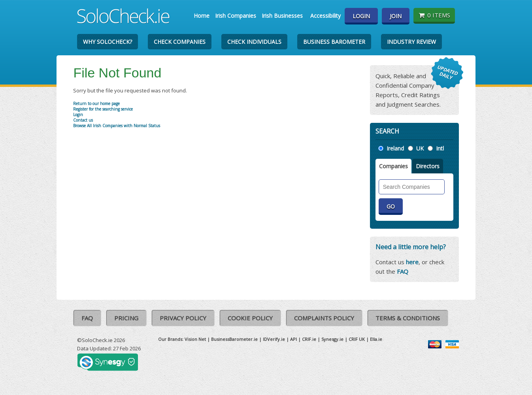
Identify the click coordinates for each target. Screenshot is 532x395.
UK (420, 148)
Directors (428, 166)
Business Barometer (334, 42)
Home (202, 16)
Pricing (126, 318)
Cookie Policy (250, 318)
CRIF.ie (309, 339)
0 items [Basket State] (434, 15)
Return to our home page (96, 103)
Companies (393, 166)
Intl (440, 148)
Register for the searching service (103, 109)
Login (361, 16)
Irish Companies (236, 16)
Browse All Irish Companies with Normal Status (117, 126)
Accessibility (325, 16)
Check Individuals (254, 42)
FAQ (403, 271)
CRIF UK (357, 339)
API (293, 339)
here (412, 262)
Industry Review (411, 42)
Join (396, 16)
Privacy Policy (183, 318)
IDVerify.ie (274, 339)
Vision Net (195, 339)
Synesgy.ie (332, 339)
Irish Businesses (282, 16)
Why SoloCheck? (108, 42)
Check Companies (180, 42)
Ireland (395, 148)
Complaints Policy (324, 318)
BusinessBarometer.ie (234, 339)
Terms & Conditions (408, 318)
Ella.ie (376, 339)
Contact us (83, 120)
